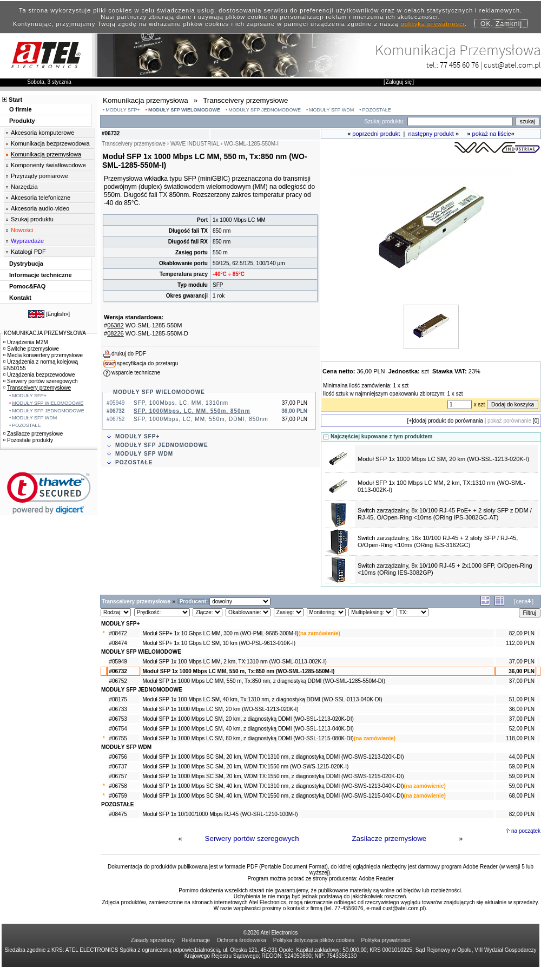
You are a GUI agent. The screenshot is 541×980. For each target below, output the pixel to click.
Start (15, 100)
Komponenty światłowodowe (48, 165)
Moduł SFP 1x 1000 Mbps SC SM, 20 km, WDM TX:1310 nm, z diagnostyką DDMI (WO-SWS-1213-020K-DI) (273, 757)
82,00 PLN (522, 633)
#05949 (118, 662)
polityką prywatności (433, 24)
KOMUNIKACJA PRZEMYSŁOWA (45, 333)
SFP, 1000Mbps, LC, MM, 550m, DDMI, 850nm (201, 419)
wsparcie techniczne (136, 373)
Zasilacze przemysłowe (389, 838)
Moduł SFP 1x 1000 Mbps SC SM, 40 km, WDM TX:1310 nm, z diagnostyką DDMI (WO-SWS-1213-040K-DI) (273, 786)
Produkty (22, 121)
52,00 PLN (522, 729)
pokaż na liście (492, 134)
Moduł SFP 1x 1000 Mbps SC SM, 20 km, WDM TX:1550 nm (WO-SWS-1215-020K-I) (245, 767)
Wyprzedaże (27, 241)
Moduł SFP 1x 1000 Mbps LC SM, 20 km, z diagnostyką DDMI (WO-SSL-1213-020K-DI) (248, 719)
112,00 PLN (520, 643)
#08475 (118, 814)
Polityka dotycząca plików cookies (314, 940)
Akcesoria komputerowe (42, 133)
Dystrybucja (26, 264)
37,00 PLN (522, 662)
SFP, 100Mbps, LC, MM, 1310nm (181, 403)
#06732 (118, 671)
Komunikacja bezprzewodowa (50, 143)
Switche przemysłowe (31, 349)
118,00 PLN (520, 738)
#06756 (118, 757)
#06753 (118, 719)
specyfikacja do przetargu (147, 363)
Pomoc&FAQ (27, 286)
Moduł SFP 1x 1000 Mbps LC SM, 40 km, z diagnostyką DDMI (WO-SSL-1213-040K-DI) (248, 729)
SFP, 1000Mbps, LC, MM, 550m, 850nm (192, 411)
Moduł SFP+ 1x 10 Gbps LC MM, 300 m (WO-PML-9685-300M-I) (220, 633)
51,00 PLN (522, 699)
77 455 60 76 (459, 65)
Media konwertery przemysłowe (43, 355)
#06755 (118, 738)
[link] (49, 493)
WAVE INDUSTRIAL (195, 144)
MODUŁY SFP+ (123, 110)
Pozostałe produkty (28, 440)
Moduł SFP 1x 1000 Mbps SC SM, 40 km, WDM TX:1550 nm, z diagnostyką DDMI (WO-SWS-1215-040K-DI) (273, 796)
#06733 (118, 709)
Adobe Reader (376, 879)
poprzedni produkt (376, 134)
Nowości (22, 230)
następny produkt (431, 134)
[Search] (460, 121)
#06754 (118, 729)
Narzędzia (24, 187)
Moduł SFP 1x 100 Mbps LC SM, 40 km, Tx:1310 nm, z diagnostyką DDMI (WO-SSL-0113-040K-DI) (262, 699)
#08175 (118, 699)
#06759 (118, 796)
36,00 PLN (522, 671)
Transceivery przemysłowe (37, 388)
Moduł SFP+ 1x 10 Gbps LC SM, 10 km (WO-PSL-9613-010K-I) (219, 643)
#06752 (118, 681)
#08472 (118, 633)
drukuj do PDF (129, 354)
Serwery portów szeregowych (252, 838)
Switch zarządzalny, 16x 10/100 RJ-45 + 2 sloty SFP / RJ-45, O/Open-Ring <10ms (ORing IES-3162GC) (438, 541)
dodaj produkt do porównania (448, 421)
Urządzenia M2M (26, 342)
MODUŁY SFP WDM (331, 110)
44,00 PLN (522, 757)
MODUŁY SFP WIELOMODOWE (184, 110)
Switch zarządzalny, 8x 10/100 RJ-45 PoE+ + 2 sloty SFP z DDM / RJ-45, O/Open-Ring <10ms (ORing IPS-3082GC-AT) (445, 514)
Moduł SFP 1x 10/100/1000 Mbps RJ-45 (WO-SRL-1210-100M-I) (220, 814)
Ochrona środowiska (242, 940)
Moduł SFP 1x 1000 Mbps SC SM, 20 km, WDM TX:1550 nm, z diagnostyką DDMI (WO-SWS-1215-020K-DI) (273, 776)
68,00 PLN (522, 796)
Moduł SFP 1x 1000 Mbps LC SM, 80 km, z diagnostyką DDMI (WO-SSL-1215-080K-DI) (248, 738)
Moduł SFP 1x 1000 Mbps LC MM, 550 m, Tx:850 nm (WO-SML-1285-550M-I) (238, 671)
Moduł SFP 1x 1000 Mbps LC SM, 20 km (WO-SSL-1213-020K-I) (443, 459)
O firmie (21, 109)
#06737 (118, 767)
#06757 (118, 776)
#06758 (118, 786)
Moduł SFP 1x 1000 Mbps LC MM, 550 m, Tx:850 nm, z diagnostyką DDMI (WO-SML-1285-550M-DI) (264, 681)
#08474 (118, 643)
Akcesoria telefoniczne (41, 198)
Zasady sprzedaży (153, 940)
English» (58, 314)
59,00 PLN (522, 767)
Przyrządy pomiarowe (39, 176)
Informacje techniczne (41, 275)
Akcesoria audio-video (40, 208)
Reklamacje (196, 940)
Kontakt (20, 298)
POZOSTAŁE (376, 110)
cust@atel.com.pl (512, 65)
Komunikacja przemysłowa (46, 154)
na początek (526, 831)
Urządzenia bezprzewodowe (39, 375)
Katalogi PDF (28, 252)
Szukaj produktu (32, 219)
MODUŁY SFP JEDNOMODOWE (265, 110)
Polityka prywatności (386, 940)
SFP (218, 285)
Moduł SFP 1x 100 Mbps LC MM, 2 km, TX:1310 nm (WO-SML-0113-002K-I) (234, 662)
